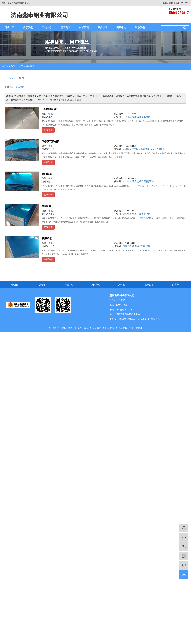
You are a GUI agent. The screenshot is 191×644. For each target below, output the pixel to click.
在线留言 (84, 27)
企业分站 (166, 3)
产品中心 (47, 27)
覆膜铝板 (146, 117)
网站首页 (9, 27)
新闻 (21, 78)
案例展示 (103, 27)
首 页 (21, 66)
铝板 (51, 114)
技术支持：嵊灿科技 (150, 319)
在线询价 (48, 130)
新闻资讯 (65, 27)
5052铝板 (47, 174)
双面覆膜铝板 (148, 181)
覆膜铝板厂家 (139, 246)
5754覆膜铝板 (49, 109)
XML (187, 3)
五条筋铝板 (144, 149)
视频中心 (121, 27)
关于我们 (28, 27)
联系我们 (140, 27)
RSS (182, 3)
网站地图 (175, 3)
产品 (10, 78)
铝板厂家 (137, 214)
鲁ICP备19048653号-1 (129, 319)
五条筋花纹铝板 (51, 141)
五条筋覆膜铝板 (158, 149)
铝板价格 (146, 214)
